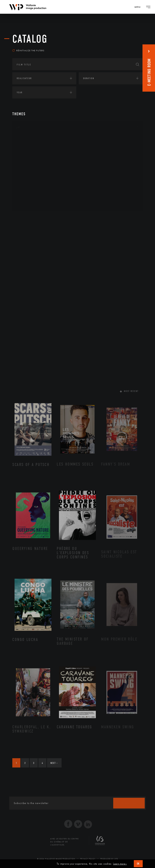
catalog (30, 39)
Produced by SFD (109, 859)
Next (54, 763)
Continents (24, 218)
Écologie (22, 230)
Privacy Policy (88, 859)
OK (138, 864)
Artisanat (27, 146)
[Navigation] (139, 7)
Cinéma (25, 159)
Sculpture (27, 197)
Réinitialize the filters (28, 50)
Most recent (131, 391)
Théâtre (26, 204)
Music (25, 172)
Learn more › (120, 864)
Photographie (30, 191)
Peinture (26, 185)
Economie (22, 243)
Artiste (25, 153)
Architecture (29, 140)
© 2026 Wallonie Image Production (56, 859)
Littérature (28, 165)
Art (18, 128)
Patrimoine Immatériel (36, 178)
